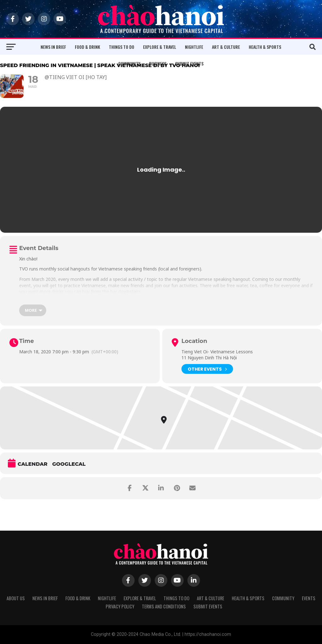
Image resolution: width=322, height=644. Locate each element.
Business (158, 63)
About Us (16, 598)
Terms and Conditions (164, 606)
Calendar (33, 464)
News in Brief (53, 47)
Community (129, 63)
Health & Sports (265, 47)
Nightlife (194, 47)
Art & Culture (226, 47)
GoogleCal (69, 464)
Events (309, 598)
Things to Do (122, 47)
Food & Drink (87, 47)
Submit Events (189, 63)
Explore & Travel (160, 47)
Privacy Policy (120, 606)
